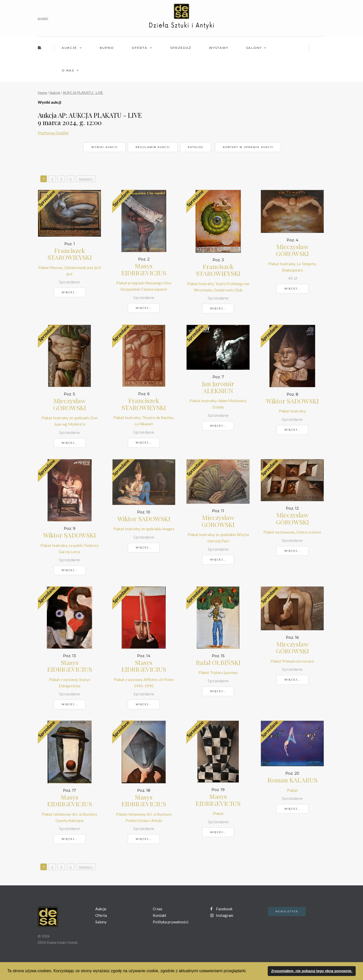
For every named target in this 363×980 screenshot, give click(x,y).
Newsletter (287, 911)
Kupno (107, 48)
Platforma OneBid (53, 133)
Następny (86, 179)
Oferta (140, 48)
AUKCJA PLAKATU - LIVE (83, 92)
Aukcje (69, 48)
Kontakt (160, 915)
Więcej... (70, 292)
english (43, 18)
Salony (254, 48)
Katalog (196, 147)
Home (42, 92)
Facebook (221, 909)
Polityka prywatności (171, 922)
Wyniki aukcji (104, 147)
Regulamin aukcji (153, 147)
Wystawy (219, 48)
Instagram (222, 915)
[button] (249, 971)
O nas (68, 70)
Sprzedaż (181, 48)
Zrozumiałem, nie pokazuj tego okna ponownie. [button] (312, 971)
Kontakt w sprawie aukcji (248, 147)
